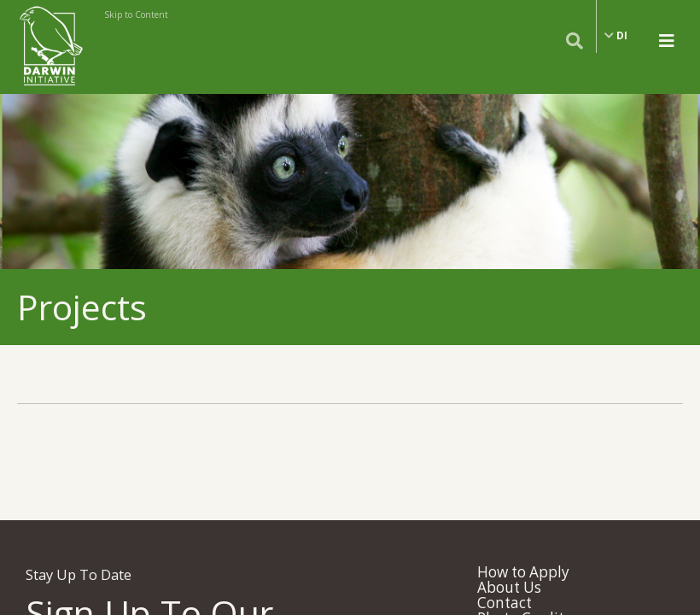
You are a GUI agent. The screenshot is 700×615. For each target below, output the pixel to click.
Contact (505, 603)
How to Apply (523, 572)
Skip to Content (136, 15)
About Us (509, 587)
